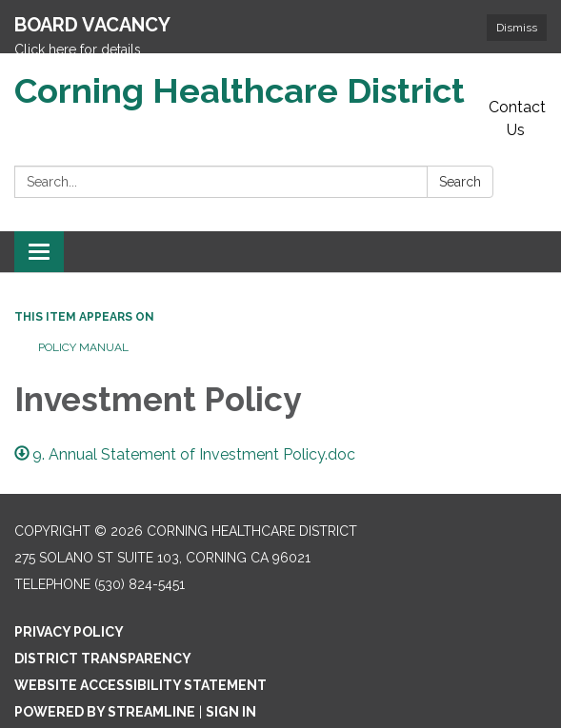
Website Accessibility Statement (140, 652)
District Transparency (103, 625)
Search (460, 149)
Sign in (231, 679)
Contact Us (517, 86)
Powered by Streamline (105, 679)
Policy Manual (83, 315)
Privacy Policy (69, 599)
